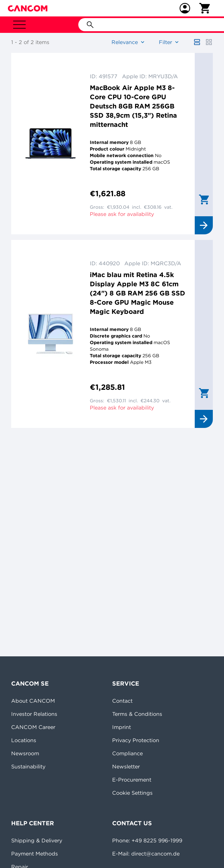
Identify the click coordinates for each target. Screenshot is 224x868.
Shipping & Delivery (37, 840)
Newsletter (126, 766)
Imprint (122, 727)
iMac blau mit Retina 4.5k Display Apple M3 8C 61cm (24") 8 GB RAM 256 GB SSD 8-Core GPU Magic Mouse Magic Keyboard (137, 293)
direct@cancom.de (155, 854)
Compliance (127, 753)
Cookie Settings (132, 793)
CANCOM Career (33, 727)
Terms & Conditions (137, 714)
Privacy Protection (136, 740)
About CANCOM (33, 701)
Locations (24, 740)
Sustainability (28, 766)
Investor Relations (34, 714)
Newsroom (25, 753)
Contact (122, 701)
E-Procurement (132, 780)
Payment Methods (35, 854)
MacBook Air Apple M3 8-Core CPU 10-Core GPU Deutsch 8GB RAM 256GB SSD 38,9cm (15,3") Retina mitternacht (133, 106)
